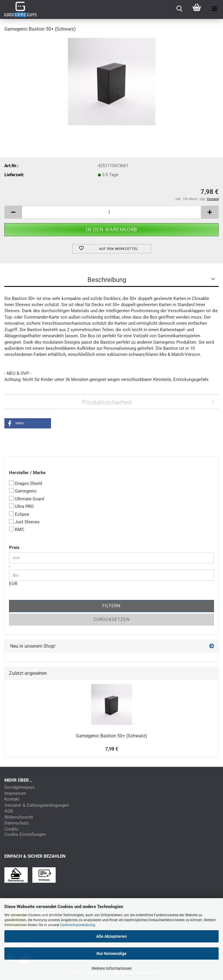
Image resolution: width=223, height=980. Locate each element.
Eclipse (19, 514)
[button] (13, 212)
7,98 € (112, 749)
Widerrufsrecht (19, 817)
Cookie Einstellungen (25, 835)
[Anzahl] (112, 212)
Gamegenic (23, 491)
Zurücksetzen (112, 619)
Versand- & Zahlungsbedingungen (37, 805)
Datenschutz (16, 823)
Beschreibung (107, 280)
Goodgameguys (20, 787)
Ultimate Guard (27, 499)
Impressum (15, 793)
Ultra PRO (21, 506)
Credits (11, 829)
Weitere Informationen (112, 968)
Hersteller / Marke (27, 473)
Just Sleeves (24, 522)
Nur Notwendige (112, 953)
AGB (9, 811)
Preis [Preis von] (14, 548)
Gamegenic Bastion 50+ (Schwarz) (112, 736)
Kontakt (12, 799)
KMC (17, 529)
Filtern (112, 606)
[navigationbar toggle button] (214, 9)
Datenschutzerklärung (78, 925)
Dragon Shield (26, 483)
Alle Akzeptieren (112, 936)
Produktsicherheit (107, 402)
